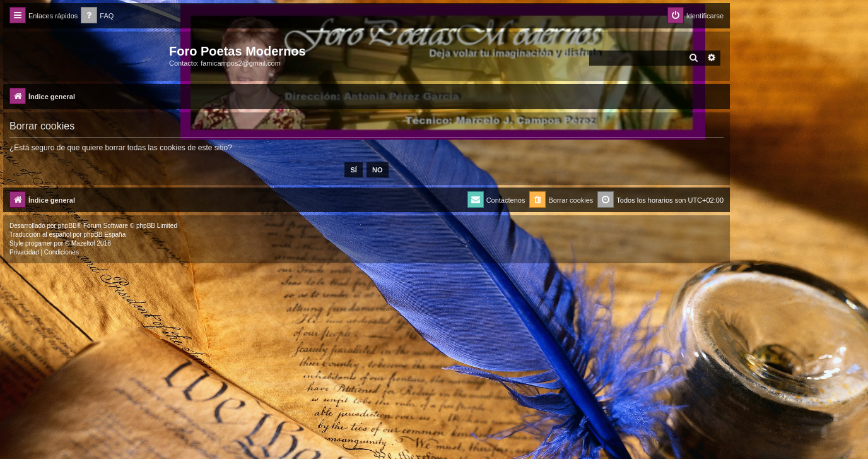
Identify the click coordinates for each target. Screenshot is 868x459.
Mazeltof (83, 243)
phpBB (67, 226)
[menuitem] (97, 16)
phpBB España (104, 235)
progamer (39, 243)
